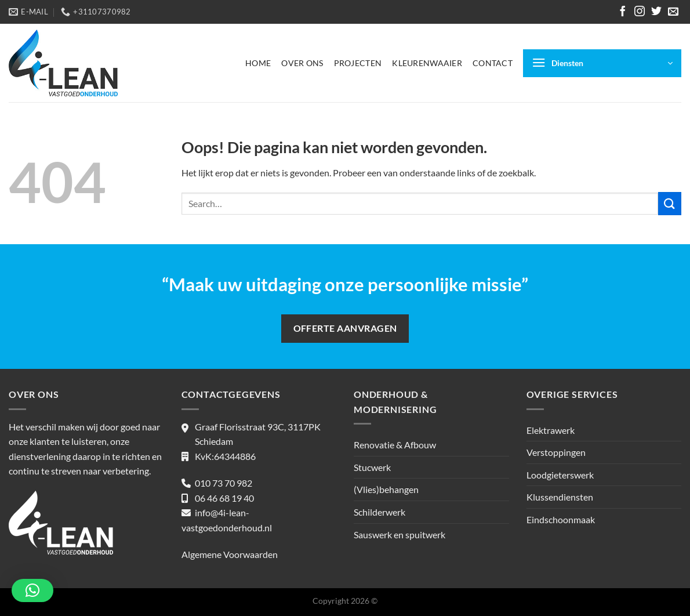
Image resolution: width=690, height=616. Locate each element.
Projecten (358, 63)
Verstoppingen (556, 452)
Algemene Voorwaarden (230, 554)
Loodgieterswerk (560, 475)
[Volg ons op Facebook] (623, 12)
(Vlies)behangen (386, 489)
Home (258, 63)
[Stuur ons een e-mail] (673, 12)
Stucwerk (372, 467)
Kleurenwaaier (427, 63)
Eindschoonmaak (561, 519)
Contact (493, 63)
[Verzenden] (670, 203)
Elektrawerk (551, 430)
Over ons (302, 63)
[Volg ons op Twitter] (656, 12)
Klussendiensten (560, 497)
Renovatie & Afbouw (395, 445)
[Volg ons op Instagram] (640, 12)
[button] (32, 590)
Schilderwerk (380, 512)
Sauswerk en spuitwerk (400, 535)
